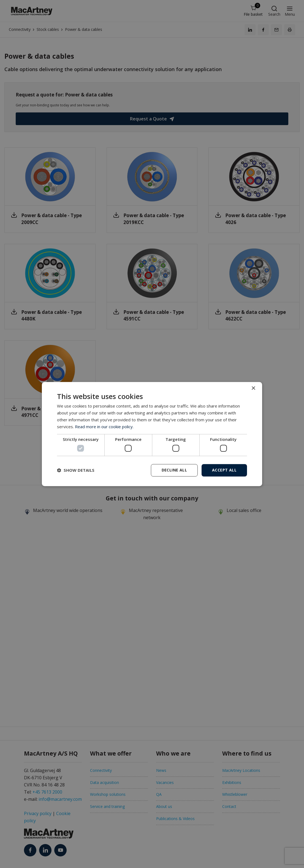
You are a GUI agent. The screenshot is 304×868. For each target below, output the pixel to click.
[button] (76, 470)
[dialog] (152, 434)
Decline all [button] (174, 470)
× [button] (253, 388)
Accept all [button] (224, 470)
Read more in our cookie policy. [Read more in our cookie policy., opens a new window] (104, 427)
